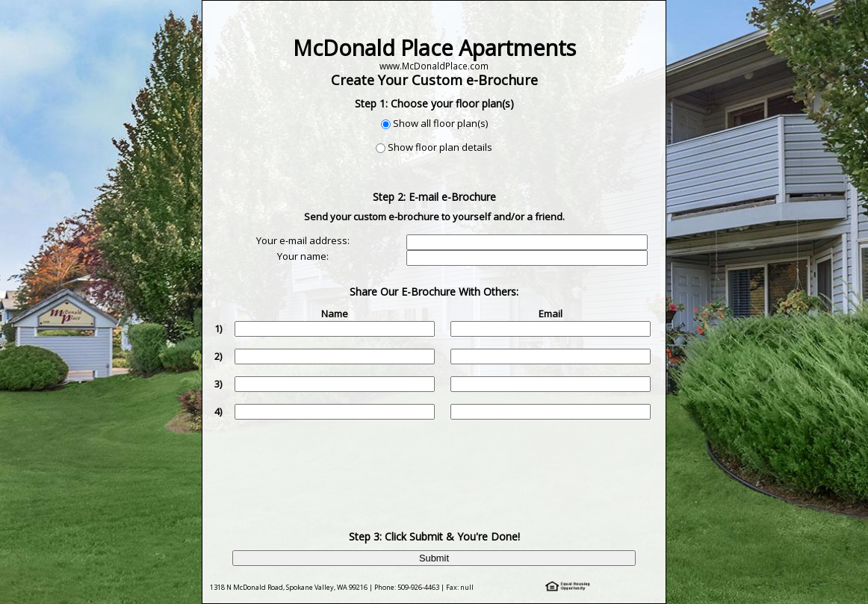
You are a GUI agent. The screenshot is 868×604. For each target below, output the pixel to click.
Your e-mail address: (303, 240)
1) (218, 329)
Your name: (303, 256)
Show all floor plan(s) (440, 123)
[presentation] (435, 464)
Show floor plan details (440, 147)
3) (218, 384)
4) (218, 411)
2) (218, 356)
